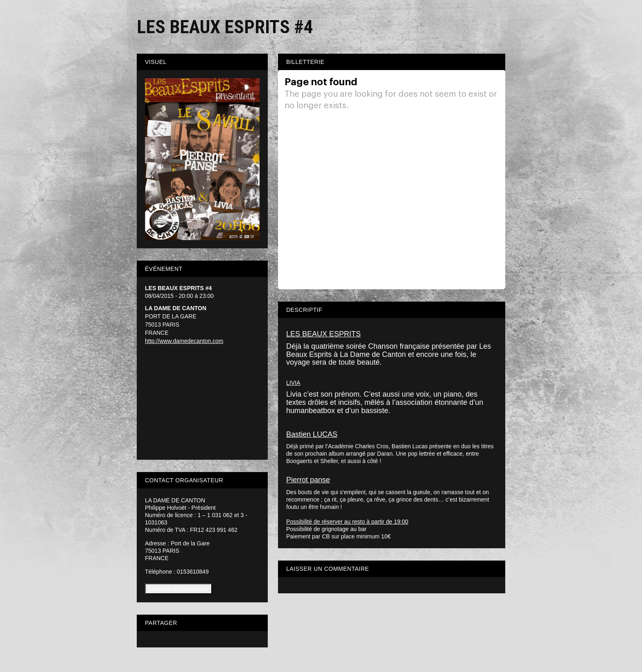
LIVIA (293, 383)
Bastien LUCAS (312, 434)
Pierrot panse (308, 480)
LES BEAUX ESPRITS (323, 334)
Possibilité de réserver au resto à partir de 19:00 (347, 522)
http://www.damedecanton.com (184, 341)
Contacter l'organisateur (179, 589)
